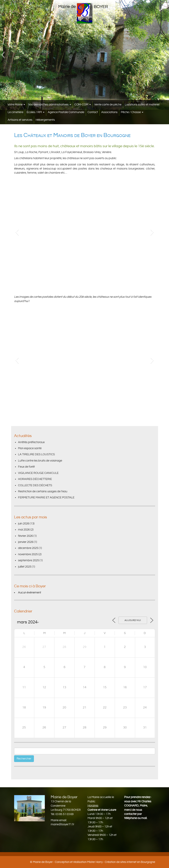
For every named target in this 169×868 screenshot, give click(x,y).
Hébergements (45, 120)
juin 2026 (24, 524)
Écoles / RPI (36, 112)
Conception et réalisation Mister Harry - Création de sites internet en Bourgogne (105, 862)
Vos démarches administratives (50, 105)
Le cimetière (15, 112)
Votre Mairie (16, 105)
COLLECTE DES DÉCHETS (35, 485)
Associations (109, 112)
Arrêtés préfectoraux (31, 442)
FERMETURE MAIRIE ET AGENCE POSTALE (46, 497)
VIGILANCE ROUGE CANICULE (38, 473)
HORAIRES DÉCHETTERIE (35, 479)
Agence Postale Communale (66, 112)
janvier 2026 (26, 542)
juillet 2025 (25, 567)
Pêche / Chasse (132, 112)
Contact (93, 112)
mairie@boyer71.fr (62, 824)
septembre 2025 (28, 560)
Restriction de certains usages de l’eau (43, 491)
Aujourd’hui (133, 620)
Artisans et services (20, 120)
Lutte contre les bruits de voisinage (40, 461)
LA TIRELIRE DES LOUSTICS (36, 454)
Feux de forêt (26, 467)
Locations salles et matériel (142, 105)
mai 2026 (24, 530)
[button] (3, 55)
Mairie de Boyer (43, 862)
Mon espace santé (30, 448)
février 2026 (25, 536)
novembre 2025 (28, 554)
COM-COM (83, 105)
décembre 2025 (28, 548)
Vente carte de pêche (108, 105)
